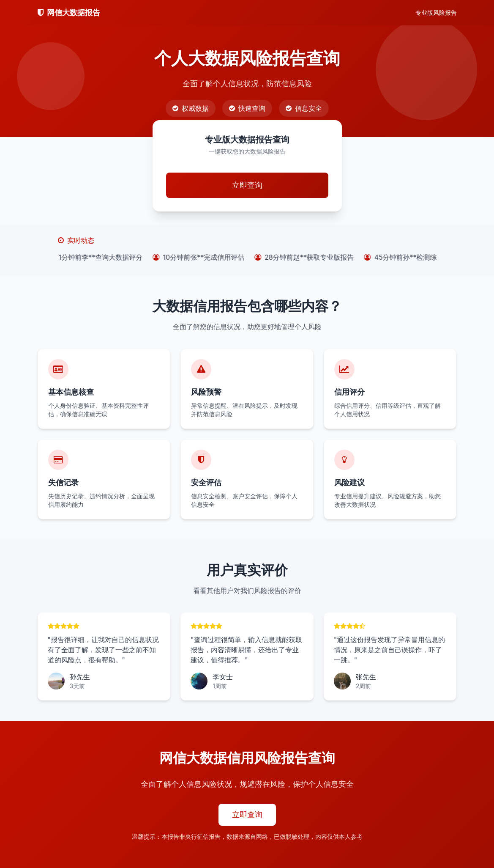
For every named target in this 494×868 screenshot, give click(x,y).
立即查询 (247, 185)
